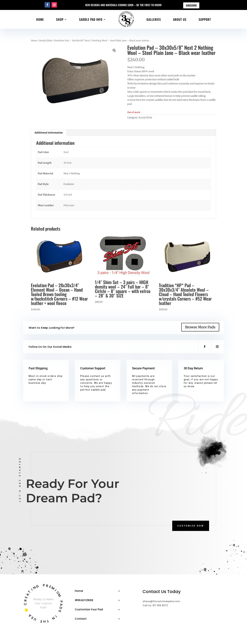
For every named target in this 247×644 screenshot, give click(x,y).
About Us (180, 19)
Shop (60, 19)
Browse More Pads (200, 327)
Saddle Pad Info (91, 19)
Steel (66, 152)
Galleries (154, 19)
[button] (114, 50)
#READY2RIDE (84, 600)
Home (40, 19)
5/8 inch (68, 195)
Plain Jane (69, 205)
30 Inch (67, 163)
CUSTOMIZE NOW (191, 526)
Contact (81, 619)
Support (205, 19)
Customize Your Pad (89, 609)
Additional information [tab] (49, 133)
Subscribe (191, 5)
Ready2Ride (46, 41)
